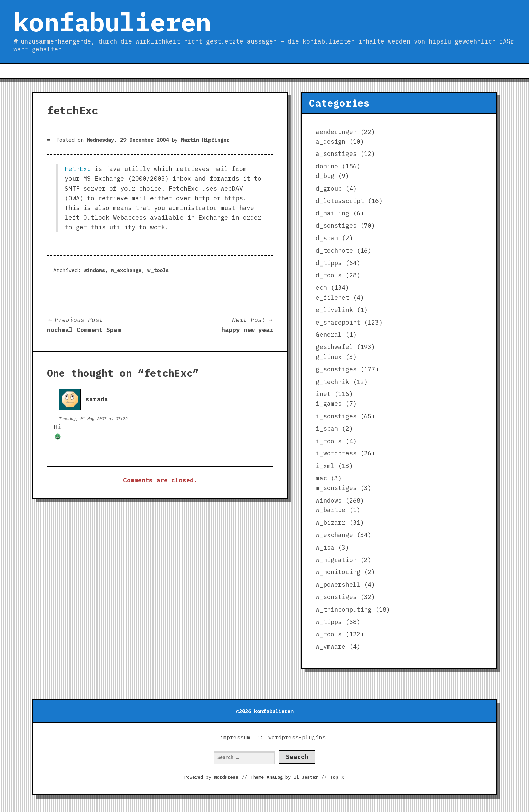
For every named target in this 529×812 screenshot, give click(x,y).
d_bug (325, 176)
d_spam (327, 238)
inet (323, 394)
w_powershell (338, 584)
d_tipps (329, 263)
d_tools (329, 275)
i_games (329, 404)
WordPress (226, 777)
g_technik (332, 382)
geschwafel (334, 347)
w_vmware (331, 647)
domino (327, 166)
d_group (329, 188)
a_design (331, 142)
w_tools (158, 270)
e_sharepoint (338, 322)
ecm (321, 288)
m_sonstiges (336, 488)
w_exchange (126, 270)
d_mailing (332, 213)
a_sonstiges (336, 154)
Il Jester (306, 777)
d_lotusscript (340, 201)
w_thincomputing (344, 609)
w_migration (336, 560)
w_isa (325, 547)
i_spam (327, 429)
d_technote (334, 250)
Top (337, 777)
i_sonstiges (336, 416)
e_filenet (332, 297)
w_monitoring (338, 572)
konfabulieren (112, 22)
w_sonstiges (336, 597)
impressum (235, 737)
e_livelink (334, 310)
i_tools (329, 441)
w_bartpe (331, 510)
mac (321, 478)
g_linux (329, 357)
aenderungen (336, 132)
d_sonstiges (336, 226)
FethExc (78, 169)
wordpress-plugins (297, 737)
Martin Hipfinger (205, 140)
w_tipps (329, 622)
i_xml (325, 466)
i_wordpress (336, 453)
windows (94, 270)
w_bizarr (331, 522)
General (329, 334)
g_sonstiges (336, 369)
